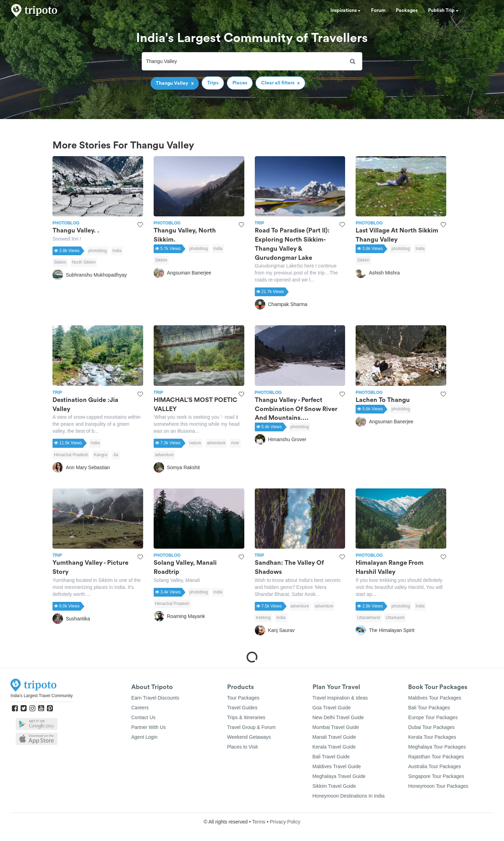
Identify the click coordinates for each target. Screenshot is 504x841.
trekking (264, 618)
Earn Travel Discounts (155, 698)
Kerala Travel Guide (334, 747)
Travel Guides (242, 708)
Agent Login (144, 737)
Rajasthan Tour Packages (436, 757)
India (117, 251)
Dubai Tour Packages (431, 727)
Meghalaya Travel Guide (339, 776)
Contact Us (143, 717)
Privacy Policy (285, 822)
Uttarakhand (368, 618)
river (235, 443)
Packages (407, 11)
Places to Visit (243, 747)
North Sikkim (84, 262)
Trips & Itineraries (246, 717)
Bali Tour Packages (429, 708)
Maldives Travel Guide (337, 766)
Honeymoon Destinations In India (349, 796)
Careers (140, 708)
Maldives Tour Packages (435, 698)
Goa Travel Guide (332, 708)
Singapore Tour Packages (436, 776)
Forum (378, 11)
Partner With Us (149, 727)
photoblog (97, 251)
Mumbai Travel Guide (336, 727)
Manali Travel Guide (334, 737)
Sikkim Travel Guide (334, 786)
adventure (216, 443)
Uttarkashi (395, 618)
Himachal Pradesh (71, 455)
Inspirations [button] (345, 11)
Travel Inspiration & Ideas (340, 698)
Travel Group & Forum (251, 727)
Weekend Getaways (249, 737)
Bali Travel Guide (331, 757)
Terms (259, 822)
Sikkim (60, 262)
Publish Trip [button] (443, 11)
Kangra (101, 455)
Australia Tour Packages (435, 766)
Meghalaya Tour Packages (437, 747)
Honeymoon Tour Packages (438, 786)
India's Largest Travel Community (42, 696)
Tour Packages (243, 698)
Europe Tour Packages (433, 717)
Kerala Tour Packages (432, 737)
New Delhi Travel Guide (338, 717)
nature (195, 443)
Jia (116, 455)
